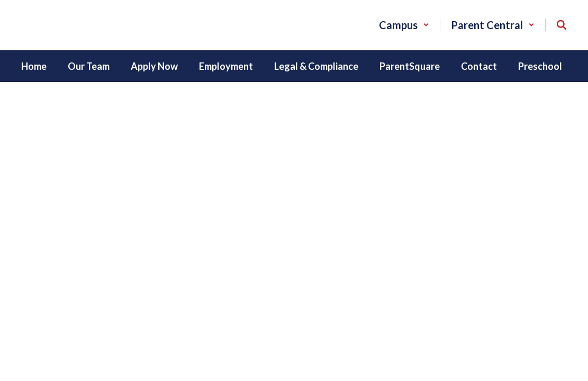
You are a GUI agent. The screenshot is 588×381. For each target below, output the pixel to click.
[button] (404, 25)
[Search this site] (562, 25)
